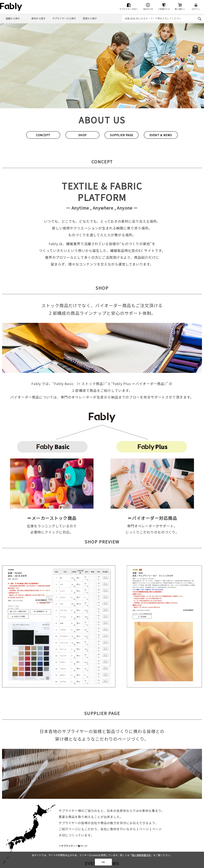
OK (103, 862)
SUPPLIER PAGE (122, 135)
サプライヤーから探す (64, 18)
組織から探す (13, 18)
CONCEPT (43, 135)
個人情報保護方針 (141, 855)
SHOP (82, 135)
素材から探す (39, 18)
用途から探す (90, 18)
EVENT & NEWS (161, 135)
